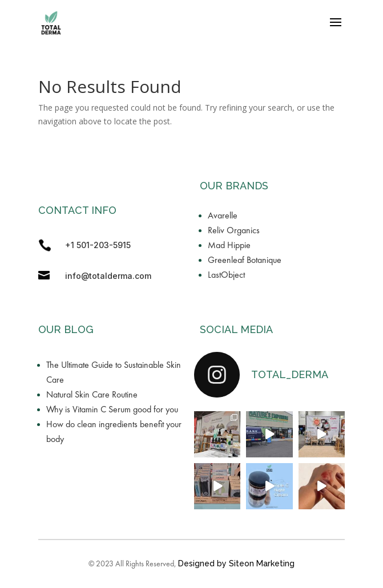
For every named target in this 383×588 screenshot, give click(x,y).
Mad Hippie (229, 245)
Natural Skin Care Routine (92, 394)
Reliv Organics (234, 230)
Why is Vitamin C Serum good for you (112, 409)
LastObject (226, 275)
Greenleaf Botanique (245, 260)
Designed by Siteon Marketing (236, 563)
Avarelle (223, 215)
